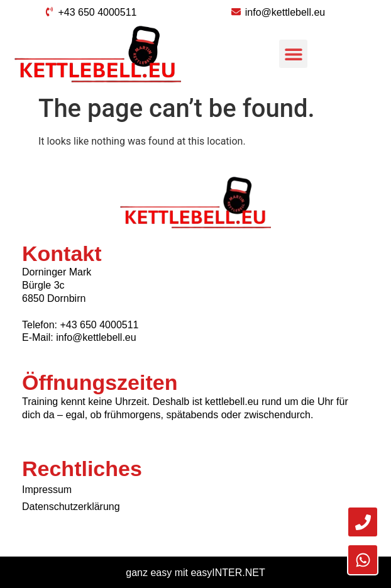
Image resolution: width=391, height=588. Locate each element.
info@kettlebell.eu (96, 337)
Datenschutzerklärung (71, 507)
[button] (293, 54)
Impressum (47, 490)
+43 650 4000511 (99, 325)
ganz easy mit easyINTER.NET (195, 573)
